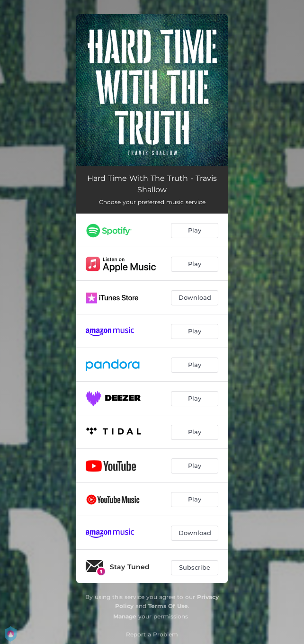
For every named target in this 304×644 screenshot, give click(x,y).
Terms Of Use (168, 606)
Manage (125, 616)
